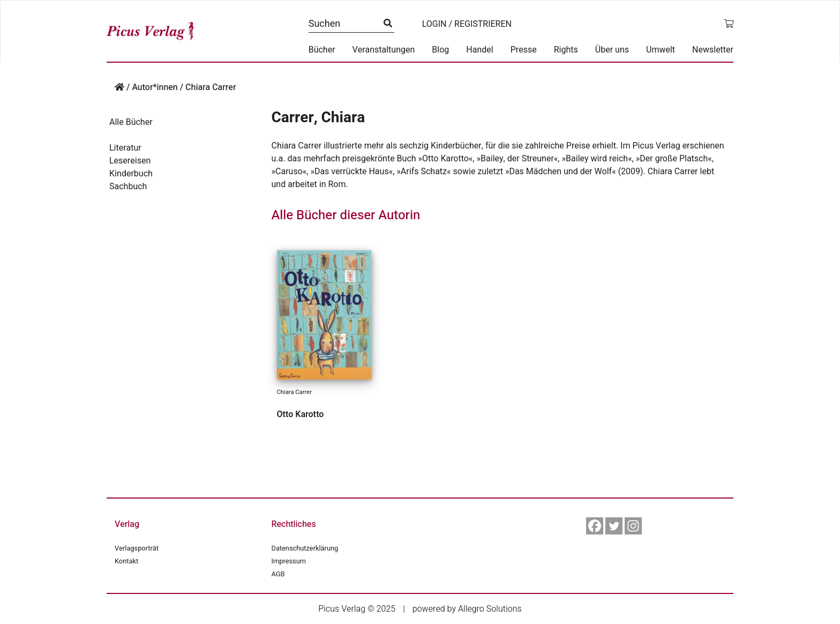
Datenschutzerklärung (305, 548)
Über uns (612, 50)
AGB (278, 574)
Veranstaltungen (384, 50)
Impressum (289, 561)
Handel (479, 50)
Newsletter (713, 50)
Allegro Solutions (490, 609)
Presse (524, 50)
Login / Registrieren (467, 24)
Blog (440, 50)
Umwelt (661, 50)
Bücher (322, 50)
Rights (566, 50)
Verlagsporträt (137, 548)
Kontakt (126, 561)
